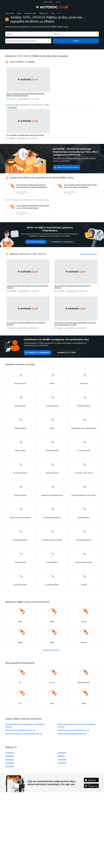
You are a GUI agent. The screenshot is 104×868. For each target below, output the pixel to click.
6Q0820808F (10, 763)
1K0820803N (62, 763)
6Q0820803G (10, 766)
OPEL (53, 13)
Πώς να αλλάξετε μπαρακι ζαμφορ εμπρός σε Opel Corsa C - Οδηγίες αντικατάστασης (33, 207)
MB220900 (61, 756)
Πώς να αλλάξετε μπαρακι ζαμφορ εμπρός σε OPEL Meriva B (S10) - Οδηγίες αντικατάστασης (32, 186)
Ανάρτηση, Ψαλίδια (30, 13)
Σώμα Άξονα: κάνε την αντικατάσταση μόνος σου (73, 730)
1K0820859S (62, 753)
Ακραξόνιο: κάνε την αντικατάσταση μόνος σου (20, 730)
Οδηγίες (19, 13)
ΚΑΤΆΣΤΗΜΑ (48, 2)
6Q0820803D (10, 753)
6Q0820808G (62, 759)
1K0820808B (10, 756)
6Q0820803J (10, 759)
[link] (28, 84)
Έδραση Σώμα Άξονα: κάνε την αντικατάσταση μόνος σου (24, 733)
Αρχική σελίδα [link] (10, 13)
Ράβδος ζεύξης (44, 13)
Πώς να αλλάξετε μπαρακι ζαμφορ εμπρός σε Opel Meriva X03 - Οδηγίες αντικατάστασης (80, 186)
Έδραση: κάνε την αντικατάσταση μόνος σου (72, 733)
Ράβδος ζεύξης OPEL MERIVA (68, 167)
